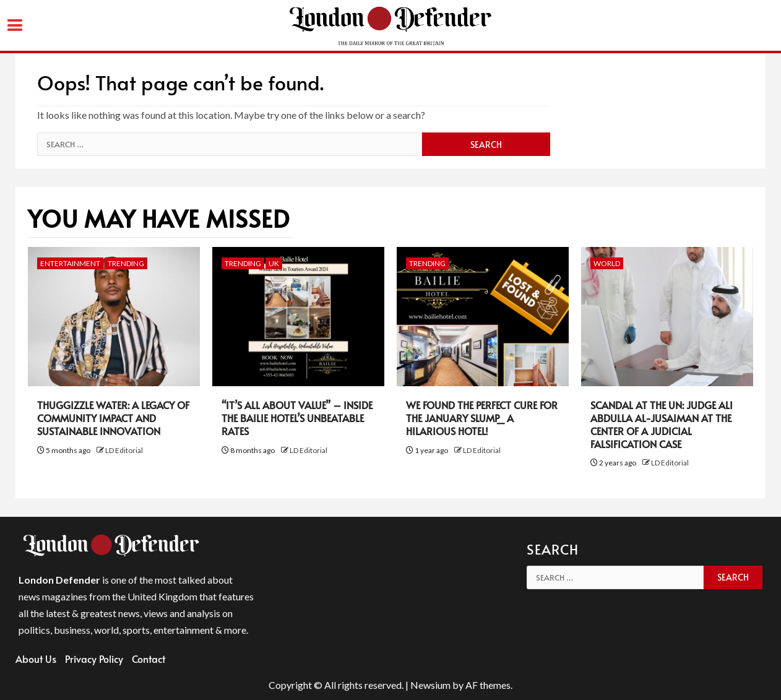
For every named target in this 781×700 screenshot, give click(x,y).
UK (274, 263)
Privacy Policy (94, 659)
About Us (36, 659)
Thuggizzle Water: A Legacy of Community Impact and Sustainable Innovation (113, 418)
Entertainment (70, 263)
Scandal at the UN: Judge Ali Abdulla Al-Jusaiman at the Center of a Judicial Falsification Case (662, 424)
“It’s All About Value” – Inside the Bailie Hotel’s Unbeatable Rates (297, 418)
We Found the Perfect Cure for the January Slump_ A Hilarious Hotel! (482, 418)
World (607, 263)
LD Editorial (124, 450)
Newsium (430, 685)
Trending (126, 263)
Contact (149, 659)
